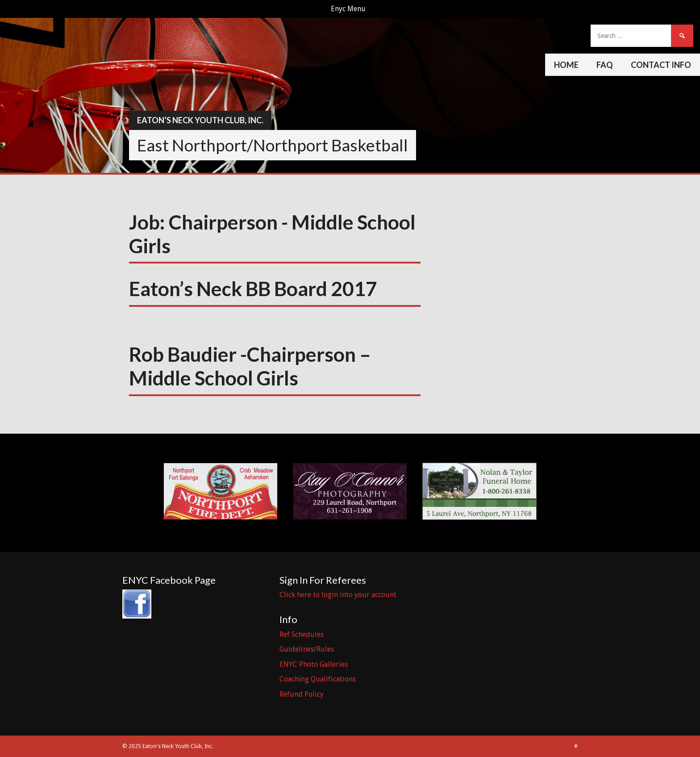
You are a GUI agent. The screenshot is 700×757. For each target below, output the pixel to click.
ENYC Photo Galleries (314, 664)
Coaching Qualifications (318, 679)
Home (566, 65)
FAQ (605, 65)
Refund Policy (302, 694)
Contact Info (661, 65)
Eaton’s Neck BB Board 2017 (253, 289)
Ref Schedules (302, 634)
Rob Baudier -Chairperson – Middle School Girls (250, 366)
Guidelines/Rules (307, 649)
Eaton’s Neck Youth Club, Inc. (200, 120)
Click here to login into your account (338, 595)
